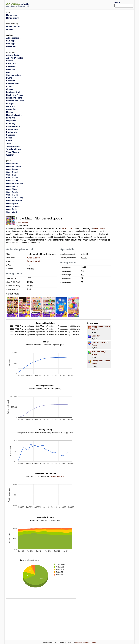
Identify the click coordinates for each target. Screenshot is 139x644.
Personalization (13, 126)
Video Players (12, 152)
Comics (10, 72)
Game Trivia (12, 209)
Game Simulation (14, 201)
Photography (12, 129)
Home (93, 642)
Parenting (11, 124)
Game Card (11, 175)
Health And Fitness (15, 95)
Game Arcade (12, 169)
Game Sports (12, 203)
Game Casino (12, 178)
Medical (10, 112)
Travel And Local (14, 149)
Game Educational (15, 183)
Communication (13, 75)
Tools (9, 144)
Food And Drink (13, 92)
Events (9, 86)
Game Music (12, 189)
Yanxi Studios (23, 223)
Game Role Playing (15, 198)
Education (11, 81)
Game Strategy (13, 206)
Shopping (11, 135)
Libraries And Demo (15, 101)
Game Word (12, 212)
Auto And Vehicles (15, 58)
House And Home (14, 98)
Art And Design (13, 55)
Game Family (12, 186)
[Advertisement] (75, 4)
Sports (9, 141)
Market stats (12, 15)
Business (10, 69)
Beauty (9, 61)
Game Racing (12, 195)
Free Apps (11, 44)
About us (79, 642)
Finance (10, 89)
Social (9, 138)
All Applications (13, 38)
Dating (9, 78)
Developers (11, 46)
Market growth (13, 18)
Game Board (12, 172)
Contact (87, 642)
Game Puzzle (12, 192)
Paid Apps (11, 41)
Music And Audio (14, 115)
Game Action (12, 163)
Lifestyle (10, 104)
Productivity (12, 132)
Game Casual (99, 228)
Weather (10, 155)
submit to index (13, 26)
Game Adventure (14, 166)
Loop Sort (96, 336)
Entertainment (13, 84)
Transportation (13, 146)
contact (10, 29)
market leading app (57, 476)
